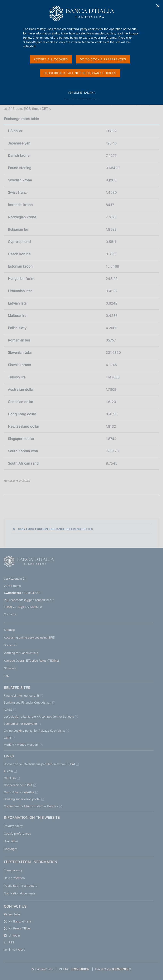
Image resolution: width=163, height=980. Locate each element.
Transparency (13, 870)
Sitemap (9, 630)
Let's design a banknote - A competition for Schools (39, 717)
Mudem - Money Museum (21, 745)
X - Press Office (17, 928)
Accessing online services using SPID (29, 637)
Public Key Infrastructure (21, 886)
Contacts (10, 614)
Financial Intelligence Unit (21, 696)
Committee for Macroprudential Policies (31, 806)
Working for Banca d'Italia (21, 653)
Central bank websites (19, 792)
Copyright (11, 849)
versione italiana (81, 95)
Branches (10, 645)
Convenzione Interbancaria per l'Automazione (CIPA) (39, 764)
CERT (8, 738)
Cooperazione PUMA (18, 785)
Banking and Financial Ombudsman (28, 702)
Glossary (10, 668)
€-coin (8, 771)
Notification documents (20, 893)
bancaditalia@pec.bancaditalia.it (32, 600)
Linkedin (12, 935)
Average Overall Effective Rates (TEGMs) (31, 661)
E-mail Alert (14, 950)
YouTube (12, 914)
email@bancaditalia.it (28, 607)
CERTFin (10, 778)
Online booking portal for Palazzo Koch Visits (34, 731)
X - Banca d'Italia (17, 921)
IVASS (8, 710)
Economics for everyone (20, 724)
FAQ (7, 676)
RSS (9, 942)
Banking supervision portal (22, 799)
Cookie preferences (17, 834)
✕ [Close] (158, 6)
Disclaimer (11, 841)
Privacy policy (13, 826)
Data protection (14, 878)
